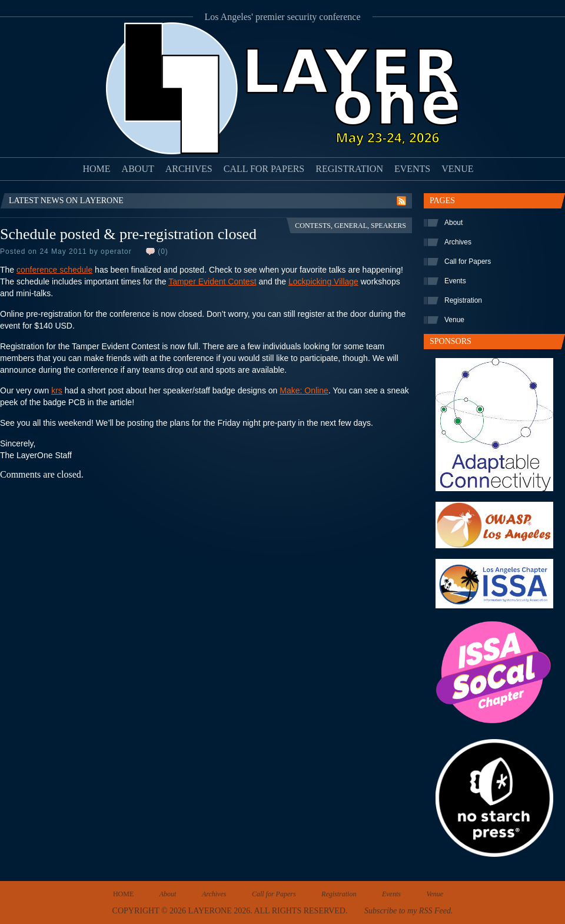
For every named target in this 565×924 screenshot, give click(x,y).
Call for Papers (264, 169)
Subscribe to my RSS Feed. (408, 911)
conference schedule (54, 270)
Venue (457, 169)
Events (412, 169)
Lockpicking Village (323, 281)
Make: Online (304, 390)
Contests (313, 226)
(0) (163, 251)
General (351, 226)
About (138, 169)
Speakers (388, 226)
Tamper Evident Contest (212, 281)
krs (57, 390)
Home (97, 169)
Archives (189, 169)
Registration (349, 169)
